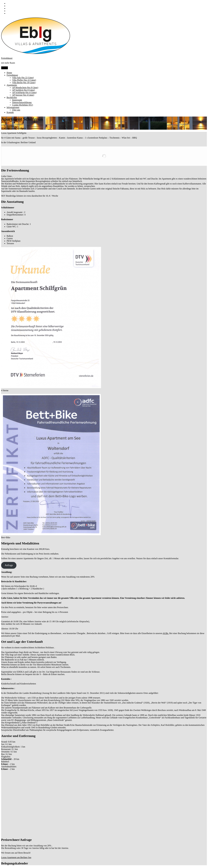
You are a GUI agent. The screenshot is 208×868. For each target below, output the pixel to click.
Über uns (16, 110)
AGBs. (166, 633)
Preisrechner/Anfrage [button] (16, 840)
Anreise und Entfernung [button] (18, 736)
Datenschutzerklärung (22, 102)
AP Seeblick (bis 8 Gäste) (24, 90)
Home (9, 73)
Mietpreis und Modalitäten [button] (20, 543)
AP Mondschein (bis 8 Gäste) (25, 88)
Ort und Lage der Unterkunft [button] (22, 642)
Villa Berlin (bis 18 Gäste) (24, 83)
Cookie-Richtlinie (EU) (23, 105)
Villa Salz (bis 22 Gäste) (23, 78)
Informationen (13, 107)
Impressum (17, 100)
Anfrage (9, 565)
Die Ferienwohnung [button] (15, 170)
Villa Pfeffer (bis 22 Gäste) (24, 80)
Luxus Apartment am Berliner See (16, 857)
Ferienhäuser (7, 58)
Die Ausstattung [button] (12, 202)
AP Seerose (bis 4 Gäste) (23, 95)
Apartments (12, 85)
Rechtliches (12, 97)
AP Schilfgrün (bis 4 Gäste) (24, 92)
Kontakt (10, 112)
